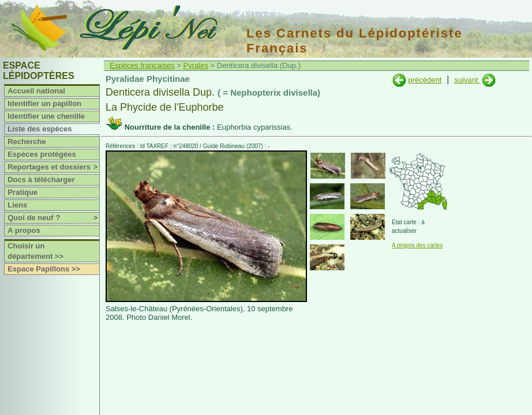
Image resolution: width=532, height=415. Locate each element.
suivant (467, 80)
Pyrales (196, 65)
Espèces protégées (42, 154)
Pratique (23, 192)
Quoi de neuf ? (53, 218)
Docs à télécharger (41, 180)
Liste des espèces (40, 129)
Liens (17, 205)
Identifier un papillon (44, 103)
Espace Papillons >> (44, 269)
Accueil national (36, 91)
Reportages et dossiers (53, 167)
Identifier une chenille (46, 116)
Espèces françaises (142, 65)
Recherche (27, 142)
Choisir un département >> (35, 251)
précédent (425, 80)
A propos (24, 230)
